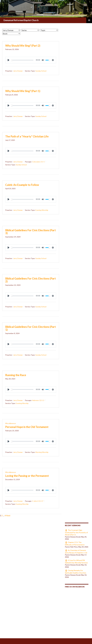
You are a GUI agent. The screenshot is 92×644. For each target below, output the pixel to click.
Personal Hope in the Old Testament (27, 427)
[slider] (22, 60)
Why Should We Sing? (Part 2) (23, 46)
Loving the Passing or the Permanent (27, 476)
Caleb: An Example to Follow (22, 185)
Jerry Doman (18, 71)
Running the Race (16, 375)
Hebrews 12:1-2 (38, 400)
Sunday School (41, 71)
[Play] (9, 60)
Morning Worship (42, 452)
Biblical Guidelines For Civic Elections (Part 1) (30, 328)
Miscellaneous (11, 423)
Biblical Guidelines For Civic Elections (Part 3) (30, 232)
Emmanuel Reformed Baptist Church (21, 20)
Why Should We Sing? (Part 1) (23, 91)
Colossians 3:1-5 (38, 162)
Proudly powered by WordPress (14, 641)
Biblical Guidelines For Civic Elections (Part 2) (30, 280)
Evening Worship (42, 210)
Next (8, 515)
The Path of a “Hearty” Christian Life (27, 136)
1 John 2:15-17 (38, 501)
